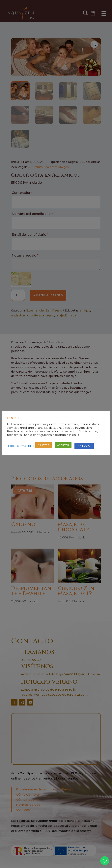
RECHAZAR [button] (84, 446)
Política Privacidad (21, 446)
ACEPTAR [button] (63, 445)
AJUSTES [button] (43, 445)
